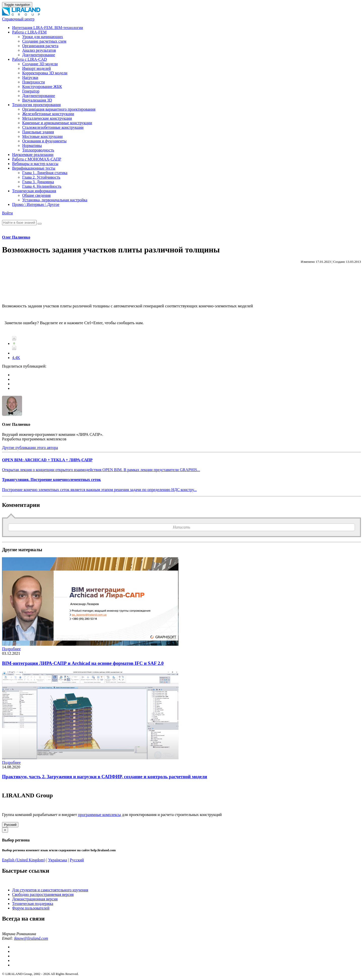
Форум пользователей (31, 908)
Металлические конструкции (47, 118)
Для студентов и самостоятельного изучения (50, 890)
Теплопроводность (38, 150)
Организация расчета (40, 46)
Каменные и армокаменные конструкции (57, 123)
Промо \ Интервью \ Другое (36, 204)
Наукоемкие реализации (33, 155)
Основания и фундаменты (44, 141)
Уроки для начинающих (43, 37)
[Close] (5, 830)
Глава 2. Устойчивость (41, 177)
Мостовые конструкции (42, 136)
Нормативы (32, 145)
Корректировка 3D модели (45, 73)
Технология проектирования (36, 105)
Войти (7, 213)
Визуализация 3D (37, 100)
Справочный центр (18, 19)
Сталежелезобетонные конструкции (53, 127)
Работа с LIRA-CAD (29, 59)
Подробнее (11, 649)
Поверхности (34, 82)
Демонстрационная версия (35, 899)
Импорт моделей (37, 68)
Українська (58, 860)
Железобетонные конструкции (48, 114)
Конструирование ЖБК (42, 87)
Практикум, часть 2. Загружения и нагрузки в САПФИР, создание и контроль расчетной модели (105, 777)
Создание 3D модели (40, 64)
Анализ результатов (39, 50)
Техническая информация (34, 191)
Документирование (39, 55)
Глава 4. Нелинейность (42, 186)
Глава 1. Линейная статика (45, 173)
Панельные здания (38, 132)
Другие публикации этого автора (30, 448)
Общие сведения (36, 195)
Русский (10, 825)
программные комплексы (99, 815)
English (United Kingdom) (24, 860)
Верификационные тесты (34, 168)
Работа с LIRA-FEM (29, 32)
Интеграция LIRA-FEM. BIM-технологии (48, 28)
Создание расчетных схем (44, 41)
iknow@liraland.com (31, 938)
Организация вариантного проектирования (59, 109)
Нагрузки (30, 77)
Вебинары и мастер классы (35, 164)
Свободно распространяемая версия (43, 894)
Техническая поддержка (33, 904)
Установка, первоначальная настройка (55, 200)
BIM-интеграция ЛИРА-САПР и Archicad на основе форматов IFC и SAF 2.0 (83, 663)
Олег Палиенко (16, 237)
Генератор (31, 91)
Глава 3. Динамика (38, 182)
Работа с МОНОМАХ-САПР (37, 159)
